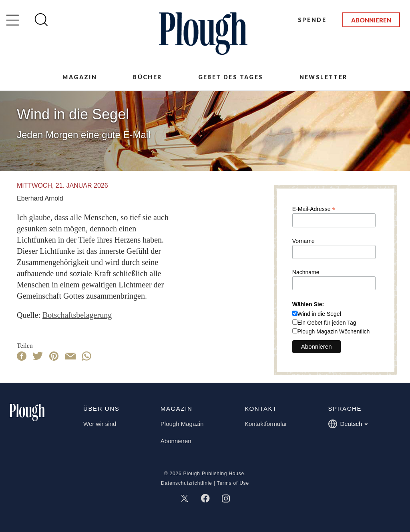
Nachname (306, 272)
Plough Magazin (182, 424)
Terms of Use (233, 483)
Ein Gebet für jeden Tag (327, 323)
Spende (312, 20)
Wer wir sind (100, 424)
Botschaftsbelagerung (77, 315)
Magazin (80, 77)
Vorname (303, 241)
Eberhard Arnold (40, 198)
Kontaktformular (266, 424)
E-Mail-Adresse (314, 209)
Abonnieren (371, 20)
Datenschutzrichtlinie (187, 483)
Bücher (147, 77)
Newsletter (324, 77)
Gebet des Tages (231, 77)
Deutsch (348, 424)
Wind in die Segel (319, 314)
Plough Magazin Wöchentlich (334, 331)
